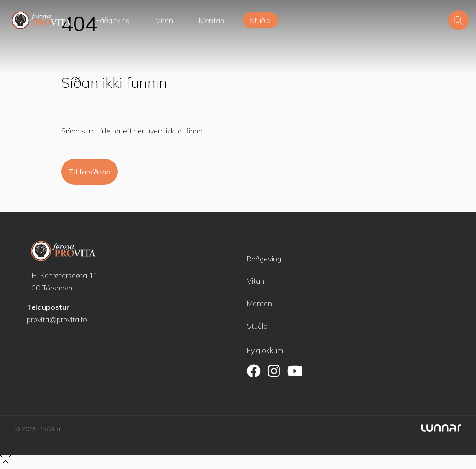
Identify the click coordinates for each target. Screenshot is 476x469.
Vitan (164, 20)
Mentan (212, 20)
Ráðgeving (113, 20)
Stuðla (260, 20)
